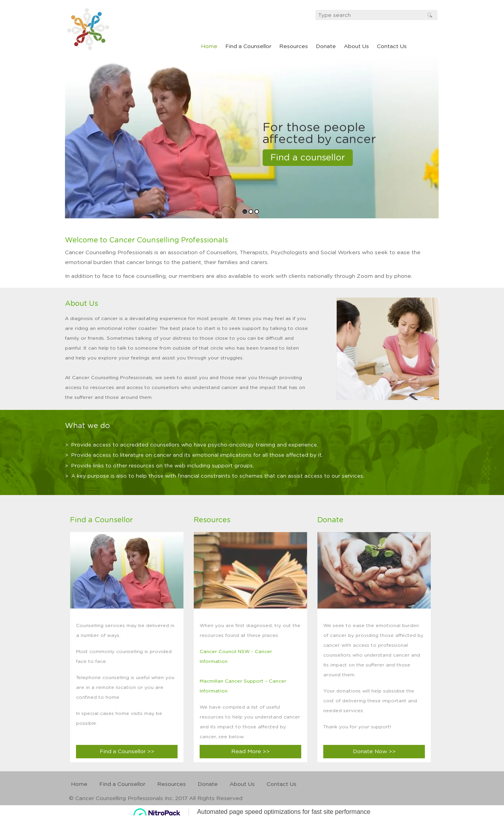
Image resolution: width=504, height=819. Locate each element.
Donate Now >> (374, 752)
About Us (356, 47)
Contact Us (392, 47)
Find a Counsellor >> (127, 752)
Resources (294, 47)
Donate (326, 47)
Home (209, 47)
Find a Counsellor (248, 47)
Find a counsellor (308, 158)
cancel (96, 28)
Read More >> (250, 752)
